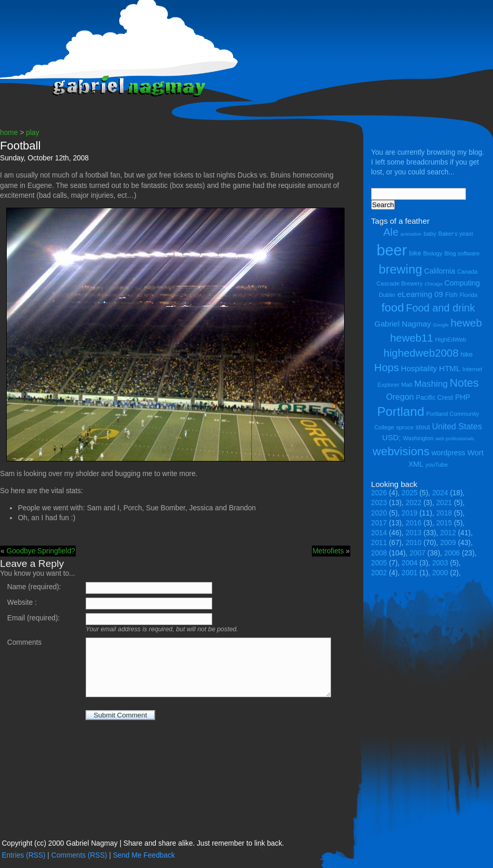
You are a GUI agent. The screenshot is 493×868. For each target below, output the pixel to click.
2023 (379, 503)
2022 (414, 503)
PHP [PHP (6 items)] (463, 397)
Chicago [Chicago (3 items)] (433, 284)
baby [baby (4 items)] (430, 234)
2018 (444, 513)
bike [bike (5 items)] (415, 253)
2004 (410, 563)
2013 (414, 533)
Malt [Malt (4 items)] (407, 385)
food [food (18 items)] (393, 308)
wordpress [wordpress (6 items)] (448, 453)
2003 (440, 563)
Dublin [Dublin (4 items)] (387, 295)
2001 (410, 573)
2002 (379, 573)
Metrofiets (328, 551)
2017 (379, 523)
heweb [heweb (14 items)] (466, 323)
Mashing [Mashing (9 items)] (431, 384)
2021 (444, 503)
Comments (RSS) (79, 855)
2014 (379, 533)
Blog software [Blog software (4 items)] (462, 253)
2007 (417, 553)
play (32, 133)
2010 (414, 543)
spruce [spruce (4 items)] (405, 427)
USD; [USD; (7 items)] (391, 437)
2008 (379, 553)
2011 (379, 543)
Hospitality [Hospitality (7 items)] (419, 368)
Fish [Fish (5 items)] (451, 295)
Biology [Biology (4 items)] (433, 253)
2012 (448, 533)
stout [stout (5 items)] (423, 427)
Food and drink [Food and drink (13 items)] (440, 308)
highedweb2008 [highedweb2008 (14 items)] (421, 353)
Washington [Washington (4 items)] (418, 438)
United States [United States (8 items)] (457, 426)
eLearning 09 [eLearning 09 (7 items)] (420, 294)
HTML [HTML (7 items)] (450, 368)
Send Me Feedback (144, 855)
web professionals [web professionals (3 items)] (455, 439)
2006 (452, 553)
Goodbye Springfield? (40, 551)
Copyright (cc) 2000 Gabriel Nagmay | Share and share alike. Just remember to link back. (143, 843)
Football (20, 146)
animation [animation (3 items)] (411, 234)
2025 (410, 493)
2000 (440, 573)
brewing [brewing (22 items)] (401, 269)
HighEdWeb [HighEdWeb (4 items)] (451, 340)
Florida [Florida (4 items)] (469, 295)
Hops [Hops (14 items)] (387, 367)
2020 (379, 513)
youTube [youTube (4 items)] (437, 465)
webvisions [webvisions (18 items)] (401, 451)
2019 (410, 513)
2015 (444, 523)
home (9, 133)
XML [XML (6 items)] (416, 464)
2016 (414, 523)
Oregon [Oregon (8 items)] (400, 397)
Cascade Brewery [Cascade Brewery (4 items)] (400, 283)
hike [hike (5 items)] (466, 354)
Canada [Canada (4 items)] (467, 272)
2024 (440, 493)
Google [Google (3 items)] (441, 325)
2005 (379, 563)
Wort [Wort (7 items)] (475, 452)
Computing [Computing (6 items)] (462, 283)
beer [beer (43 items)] (392, 250)
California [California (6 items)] (440, 271)
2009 (448, 543)
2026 (379, 493)
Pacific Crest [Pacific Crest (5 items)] (434, 397)
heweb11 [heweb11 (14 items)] (412, 338)
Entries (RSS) (23, 855)
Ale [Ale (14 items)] (391, 232)
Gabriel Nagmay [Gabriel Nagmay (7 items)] (402, 324)
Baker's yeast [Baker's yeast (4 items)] (455, 234)
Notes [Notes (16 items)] (464, 383)
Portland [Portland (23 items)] (401, 411)
